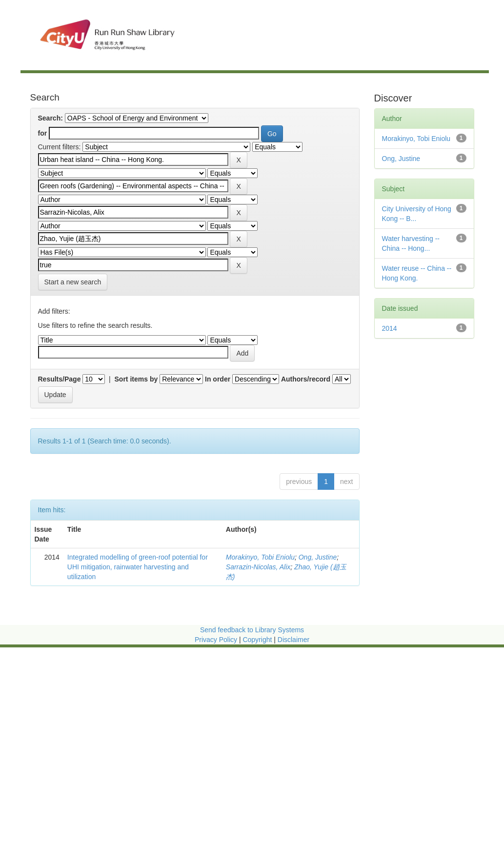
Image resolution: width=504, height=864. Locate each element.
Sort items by (136, 379)
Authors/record (306, 379)
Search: (50, 118)
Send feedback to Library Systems (252, 630)
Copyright (258, 640)
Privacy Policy (216, 640)
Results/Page (60, 379)
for (43, 133)
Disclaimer (293, 640)
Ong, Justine (318, 557)
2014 (390, 328)
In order (218, 379)
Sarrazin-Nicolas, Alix (258, 567)
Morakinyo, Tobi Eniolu (260, 557)
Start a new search (73, 282)
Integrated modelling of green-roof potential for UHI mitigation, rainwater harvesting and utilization (138, 567)
